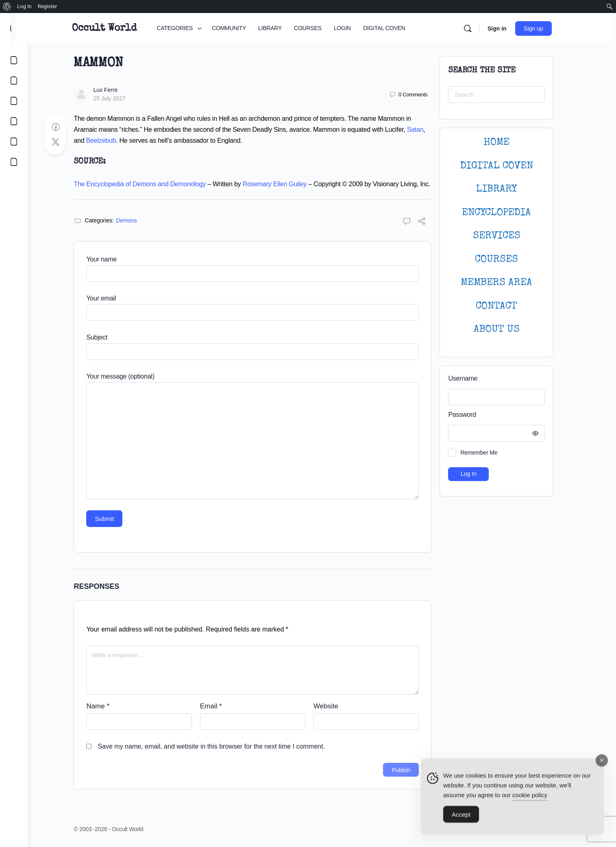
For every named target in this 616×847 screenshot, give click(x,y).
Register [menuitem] (48, 6)
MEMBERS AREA (505, 283)
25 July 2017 (118, 98)
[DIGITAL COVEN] (14, 162)
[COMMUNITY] (14, 81)
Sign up (543, 28)
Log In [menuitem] (24, 6)
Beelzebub (109, 140)
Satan (423, 130)
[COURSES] (14, 121)
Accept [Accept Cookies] (461, 816)
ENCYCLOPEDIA (505, 213)
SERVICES (505, 236)
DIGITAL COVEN (505, 166)
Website (334, 706)
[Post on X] (64, 142)
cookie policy (530, 797)
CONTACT (505, 306)
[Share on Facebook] (64, 127)
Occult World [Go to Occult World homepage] (114, 28)
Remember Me (487, 453)
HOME (505, 143)
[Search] (478, 28)
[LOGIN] (14, 142)
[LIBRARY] (14, 101)
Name (106, 706)
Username (471, 378)
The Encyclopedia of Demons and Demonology (148, 184)
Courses (505, 260)
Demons (135, 220)
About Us (505, 330)
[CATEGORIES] (14, 60)
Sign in (507, 28)
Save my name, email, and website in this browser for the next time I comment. (220, 746)
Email (219, 706)
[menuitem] (7, 7)
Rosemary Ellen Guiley (283, 184)
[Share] (430, 222)
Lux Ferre (114, 90)
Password (503, 415)
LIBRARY (505, 189)
